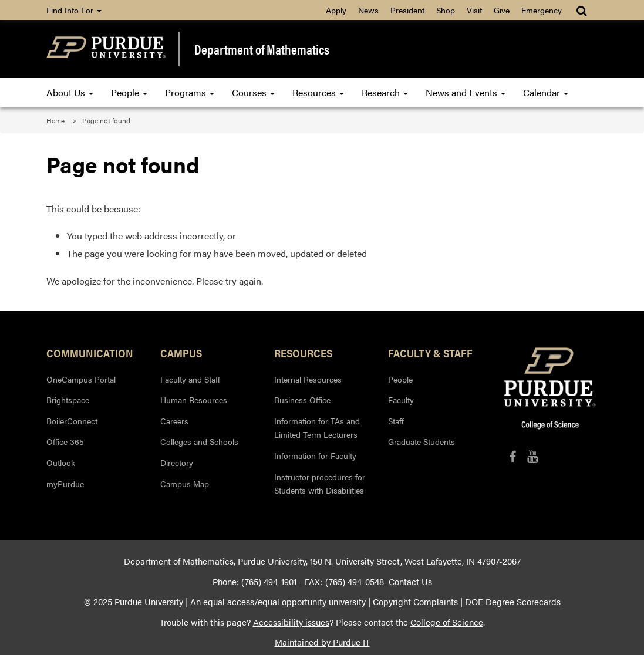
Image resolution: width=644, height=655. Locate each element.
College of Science (447, 622)
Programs (190, 92)
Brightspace (68, 400)
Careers (174, 421)
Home (55, 120)
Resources (318, 92)
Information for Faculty (315, 455)
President (407, 10)
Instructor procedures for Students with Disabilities (320, 484)
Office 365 (65, 441)
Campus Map (185, 484)
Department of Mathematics (262, 49)
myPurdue (65, 484)
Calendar (546, 92)
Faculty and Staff (190, 379)
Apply (336, 10)
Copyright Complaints (415, 602)
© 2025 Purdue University (134, 602)
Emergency (542, 10)
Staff (396, 421)
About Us (70, 92)
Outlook (61, 462)
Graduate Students (422, 441)
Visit (474, 10)
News (368, 10)
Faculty (401, 400)
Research (385, 92)
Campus (181, 353)
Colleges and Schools (199, 441)
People (129, 92)
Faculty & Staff (430, 353)
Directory (177, 462)
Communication (90, 353)
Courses (253, 92)
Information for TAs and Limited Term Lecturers (317, 428)
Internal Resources (308, 379)
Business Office (302, 400)
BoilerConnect (72, 421)
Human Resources (194, 400)
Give (502, 10)
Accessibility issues (291, 622)
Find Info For (74, 10)
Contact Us (410, 582)
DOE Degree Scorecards (513, 602)
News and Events (466, 92)
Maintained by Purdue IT (322, 642)
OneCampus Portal (81, 379)
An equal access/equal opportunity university (278, 602)
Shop (446, 10)
